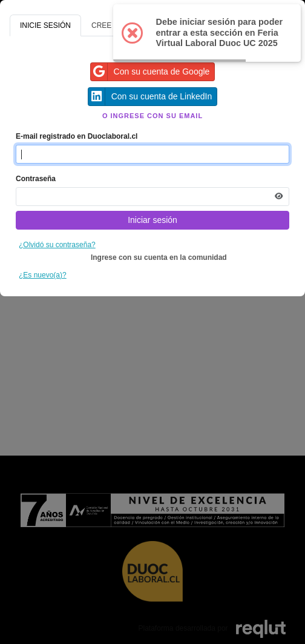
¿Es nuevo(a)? (43, 275)
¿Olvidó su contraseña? (57, 245)
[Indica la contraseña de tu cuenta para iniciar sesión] (152, 197)
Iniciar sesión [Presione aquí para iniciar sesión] (152, 220)
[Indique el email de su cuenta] (152, 154)
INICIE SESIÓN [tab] (45, 25)
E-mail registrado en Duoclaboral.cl (77, 136)
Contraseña (36, 179)
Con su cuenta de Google (150, 72)
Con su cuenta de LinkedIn (150, 97)
